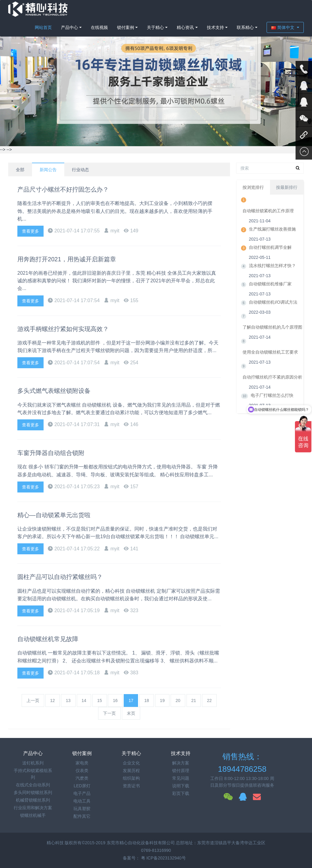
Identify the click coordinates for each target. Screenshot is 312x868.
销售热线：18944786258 (242, 763)
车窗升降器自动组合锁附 (54, 453)
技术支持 (215, 27)
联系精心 (245, 27)
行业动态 (80, 170)
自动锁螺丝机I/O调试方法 (273, 309)
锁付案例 (126, 27)
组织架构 (131, 778)
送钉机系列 (33, 763)
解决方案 (181, 763)
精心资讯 (185, 27)
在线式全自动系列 (33, 785)
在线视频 (99, 27)
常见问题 (181, 778)
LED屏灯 (82, 786)
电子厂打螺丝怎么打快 (272, 402)
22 (209, 700)
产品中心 (69, 27)
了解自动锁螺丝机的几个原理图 (272, 334)
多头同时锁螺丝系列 (33, 792)
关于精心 (155, 27)
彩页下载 (181, 793)
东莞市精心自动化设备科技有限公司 (141, 843)
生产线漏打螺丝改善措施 (272, 236)
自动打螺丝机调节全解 (270, 254)
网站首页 (43, 27)
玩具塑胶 (82, 809)
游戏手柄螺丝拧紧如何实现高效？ (68, 329)
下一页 (109, 713)
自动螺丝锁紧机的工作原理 (268, 217)
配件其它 (82, 816)
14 (84, 700)
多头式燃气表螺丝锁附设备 (58, 391)
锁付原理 (181, 771)
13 (68, 700)
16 (115, 700)
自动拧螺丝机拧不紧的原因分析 (272, 384)
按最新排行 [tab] (287, 191)
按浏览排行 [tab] (253, 191)
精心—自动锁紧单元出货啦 (58, 515)
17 (131, 700)
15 (100, 700)
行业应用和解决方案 (33, 808)
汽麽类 (82, 778)
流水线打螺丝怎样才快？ (272, 272)
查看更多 (30, 231)
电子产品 (82, 793)
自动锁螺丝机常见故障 (51, 639)
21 (194, 700)
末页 (131, 713)
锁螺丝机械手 (33, 815)
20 (178, 700)
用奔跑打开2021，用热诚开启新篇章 (72, 259)
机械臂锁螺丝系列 (33, 800)
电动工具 (82, 801)
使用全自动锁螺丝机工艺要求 (270, 359)
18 (147, 700)
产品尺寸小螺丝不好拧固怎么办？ (68, 189)
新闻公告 (48, 170)
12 (53, 700)
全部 (20, 170)
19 (162, 700)
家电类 (82, 763)
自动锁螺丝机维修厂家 (270, 291)
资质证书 (131, 786)
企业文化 (131, 763)
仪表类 (82, 771)
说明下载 (181, 786)
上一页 (33, 700)
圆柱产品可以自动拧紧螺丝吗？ (64, 577)
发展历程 (131, 771)
